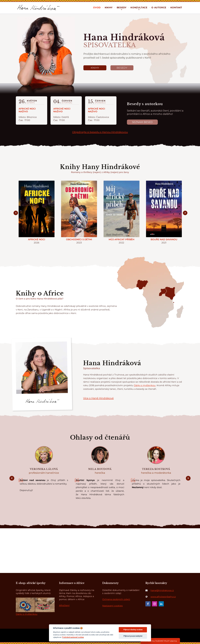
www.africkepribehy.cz (163, 597)
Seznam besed (142, 122)
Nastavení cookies (112, 606)
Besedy (122, 7)
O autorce (159, 7)
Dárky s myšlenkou (145, 385)
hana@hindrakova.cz (162, 590)
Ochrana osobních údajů (116, 599)
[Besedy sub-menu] (122, 9)
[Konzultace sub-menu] (139, 9)
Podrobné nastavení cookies (73, 637)
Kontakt (176, 7)
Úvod (97, 7)
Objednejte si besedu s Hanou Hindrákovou (100, 132)
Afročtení (64, 605)
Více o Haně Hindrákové (98, 398)
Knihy (109, 7)
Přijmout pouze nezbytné (133, 636)
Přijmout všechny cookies (133, 630)
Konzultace (139, 7)
